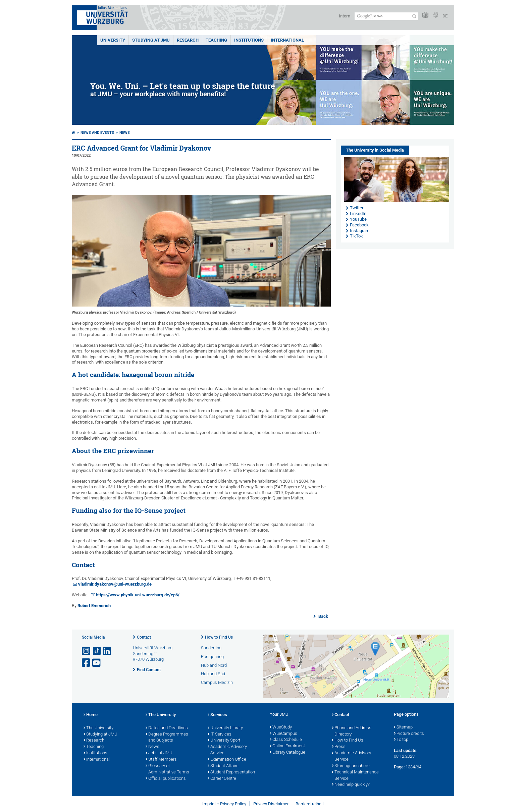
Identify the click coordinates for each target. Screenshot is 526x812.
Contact (144, 637)
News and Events (97, 133)
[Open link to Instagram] (87, 651)
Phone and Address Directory (352, 731)
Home (91, 715)
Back (323, 616)
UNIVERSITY (113, 40)
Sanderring (211, 648)
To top (401, 740)
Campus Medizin (217, 682)
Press (339, 747)
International (287, 40)
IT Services (220, 735)
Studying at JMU (100, 735)
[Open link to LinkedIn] (107, 651)
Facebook (359, 225)
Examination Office (227, 760)
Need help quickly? (351, 785)
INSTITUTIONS (249, 40)
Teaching (216, 40)
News (125, 133)
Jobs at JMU (159, 753)
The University (98, 728)
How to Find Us (219, 637)
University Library (225, 728)
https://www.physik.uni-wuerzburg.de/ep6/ (138, 595)
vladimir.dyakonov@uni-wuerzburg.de (115, 584)
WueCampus (283, 734)
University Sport (224, 741)
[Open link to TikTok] (97, 651)
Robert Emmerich (94, 606)
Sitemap (403, 727)
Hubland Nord (214, 665)
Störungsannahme (351, 766)
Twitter (357, 208)
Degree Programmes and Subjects (167, 738)
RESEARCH (188, 40)
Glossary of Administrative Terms (167, 769)
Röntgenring (212, 657)
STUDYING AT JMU (151, 40)
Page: (399, 767)
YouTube (358, 219)
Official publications (166, 779)
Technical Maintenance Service (355, 776)
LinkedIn (358, 213)
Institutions (95, 753)
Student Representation (231, 772)
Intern (345, 16)
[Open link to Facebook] (87, 663)
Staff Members (161, 760)
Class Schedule (286, 740)
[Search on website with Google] (386, 16)
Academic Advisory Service (227, 750)
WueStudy (281, 727)
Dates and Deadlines (167, 728)
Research (94, 741)
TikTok (356, 236)
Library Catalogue (287, 753)
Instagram (360, 231)
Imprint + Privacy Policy (224, 804)
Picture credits (409, 734)
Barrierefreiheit (310, 804)
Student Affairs (223, 766)
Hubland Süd (213, 674)
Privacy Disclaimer (271, 804)
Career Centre (222, 779)
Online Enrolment (287, 746)
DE (445, 16)
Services (217, 715)
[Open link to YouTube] (97, 663)
